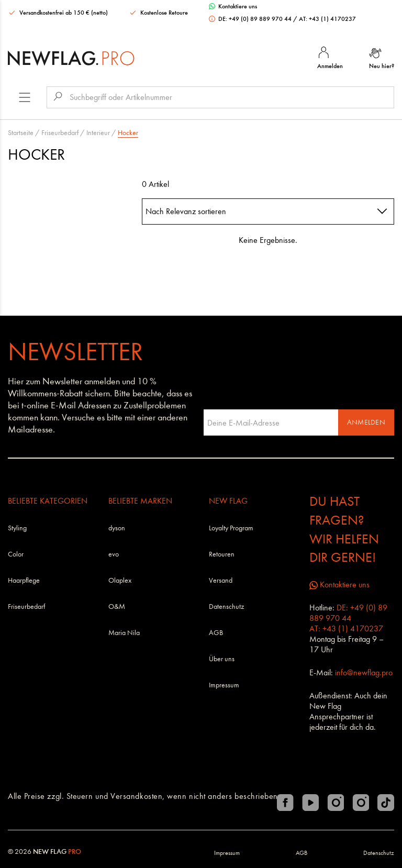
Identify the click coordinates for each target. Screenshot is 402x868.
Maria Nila (124, 633)
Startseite (21, 133)
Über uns (222, 659)
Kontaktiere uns (233, 6)
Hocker (128, 133)
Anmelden (366, 422)
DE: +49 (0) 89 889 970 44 (251, 19)
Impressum (224, 685)
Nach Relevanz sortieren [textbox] (186, 211)
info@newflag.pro (364, 672)
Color (16, 554)
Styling (17, 528)
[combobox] (268, 212)
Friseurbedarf (60, 133)
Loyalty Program (231, 528)
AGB (216, 633)
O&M (117, 607)
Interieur (98, 133)
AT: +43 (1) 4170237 (327, 19)
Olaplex (120, 580)
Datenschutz (226, 607)
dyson (117, 528)
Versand (221, 580)
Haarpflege (24, 580)
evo (114, 554)
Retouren (222, 554)
